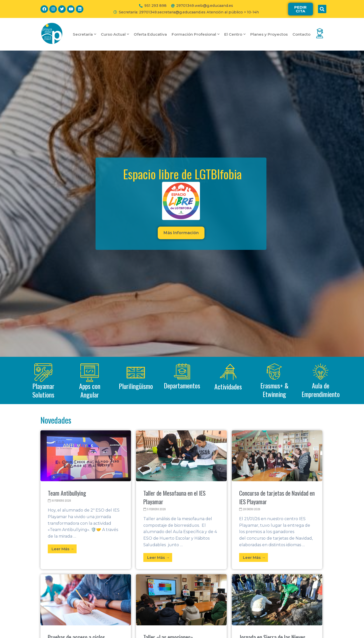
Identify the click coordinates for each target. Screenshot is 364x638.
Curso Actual (115, 34)
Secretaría (84, 34)
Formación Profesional (196, 34)
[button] (301, 9)
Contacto (301, 34)
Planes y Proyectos (269, 34)
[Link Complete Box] (86, 500)
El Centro (235, 34)
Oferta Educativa (150, 34)
